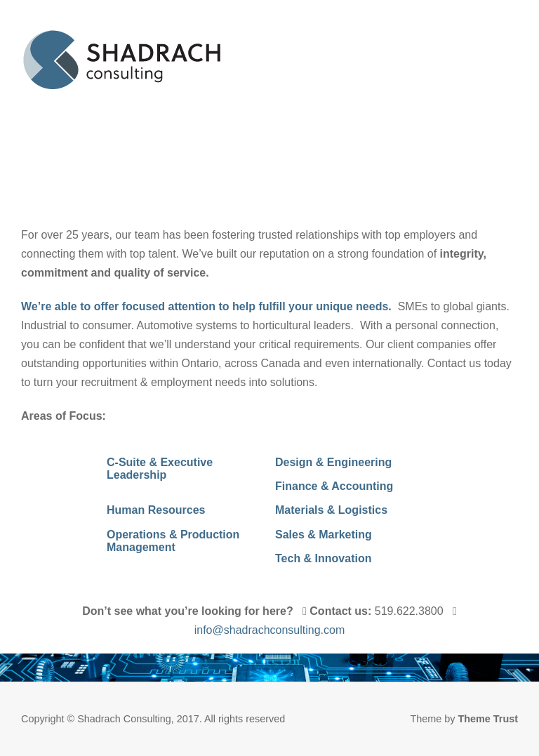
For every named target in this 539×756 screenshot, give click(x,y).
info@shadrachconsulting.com (270, 630)
